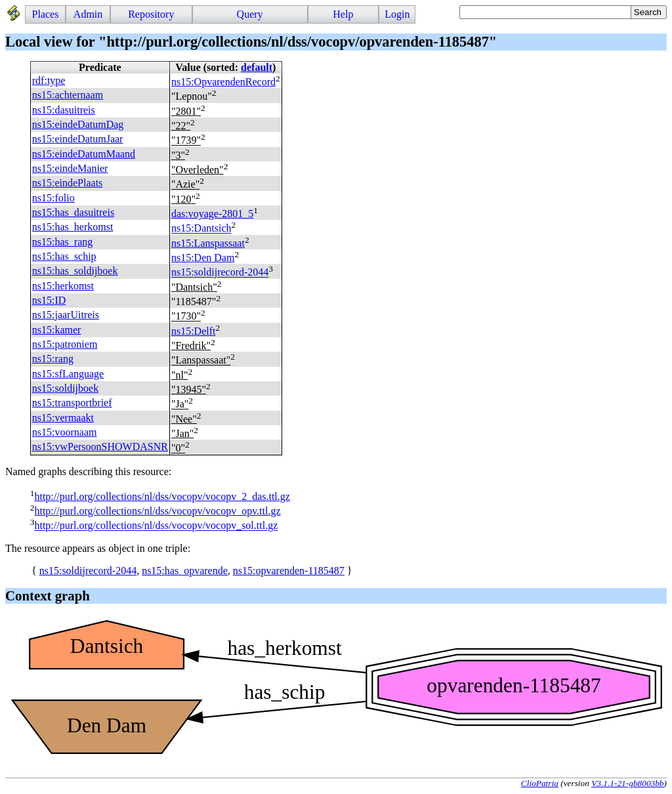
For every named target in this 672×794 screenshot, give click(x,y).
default (257, 67)
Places (46, 14)
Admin (88, 14)
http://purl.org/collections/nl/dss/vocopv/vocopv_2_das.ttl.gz (162, 496)
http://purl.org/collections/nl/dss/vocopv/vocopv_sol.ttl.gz (156, 526)
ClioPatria (540, 783)
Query (250, 14)
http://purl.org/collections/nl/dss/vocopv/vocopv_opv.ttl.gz (157, 511)
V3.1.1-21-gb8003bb (627, 783)
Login (397, 14)
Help (343, 14)
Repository (151, 14)
